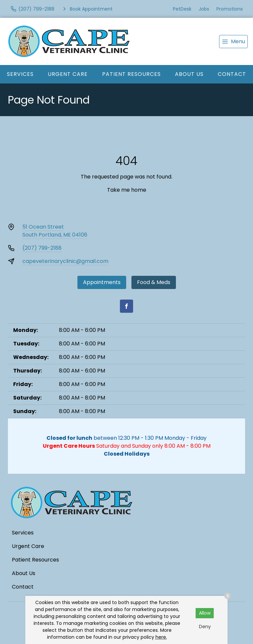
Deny (205, 627)
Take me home (127, 190)
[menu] (233, 42)
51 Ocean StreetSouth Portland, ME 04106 (55, 231)
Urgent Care (68, 74)
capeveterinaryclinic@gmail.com (65, 261)
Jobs (204, 9)
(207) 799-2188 (42, 248)
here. (161, 637)
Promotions (230, 9)
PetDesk (182, 9)
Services (20, 74)
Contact (23, 587)
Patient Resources (131, 74)
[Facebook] (126, 306)
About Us (189, 74)
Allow (205, 613)
